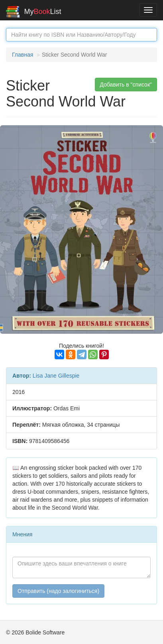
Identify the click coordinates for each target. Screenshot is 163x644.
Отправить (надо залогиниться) (58, 591)
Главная (23, 55)
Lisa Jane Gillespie (56, 376)
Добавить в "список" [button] (126, 85)
